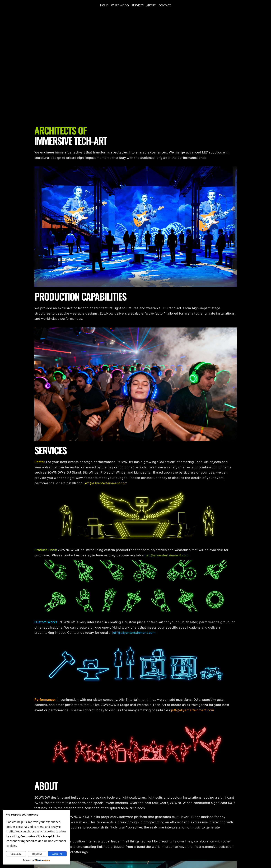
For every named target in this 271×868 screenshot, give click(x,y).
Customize (16, 854)
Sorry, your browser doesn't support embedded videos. (135, 67)
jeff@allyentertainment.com (106, 483)
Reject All (37, 854)
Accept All (57, 854)
